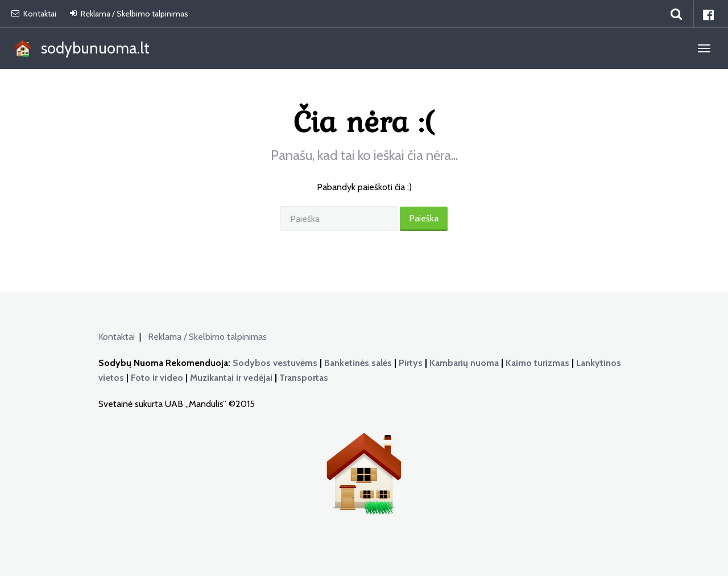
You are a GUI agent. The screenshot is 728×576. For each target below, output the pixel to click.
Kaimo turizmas (537, 363)
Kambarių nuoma (464, 363)
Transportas (304, 378)
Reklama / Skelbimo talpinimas (129, 14)
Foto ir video (157, 378)
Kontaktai (34, 14)
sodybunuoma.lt (80, 50)
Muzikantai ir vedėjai (231, 378)
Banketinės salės (358, 363)
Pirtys (411, 363)
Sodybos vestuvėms (275, 363)
